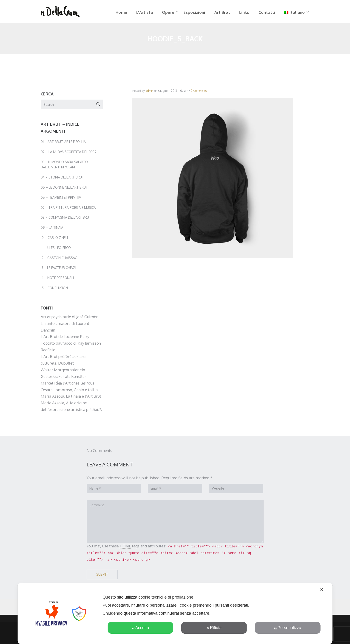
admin (149, 92)
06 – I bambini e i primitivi (61, 199)
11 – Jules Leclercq (56, 249)
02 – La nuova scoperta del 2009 (69, 153)
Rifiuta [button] (214, 628)
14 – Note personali (57, 279)
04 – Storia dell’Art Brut (62, 179)
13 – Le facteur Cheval (59, 269)
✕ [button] (322, 590)
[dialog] (175, 613)
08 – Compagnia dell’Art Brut (66, 219)
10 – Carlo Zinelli (55, 239)
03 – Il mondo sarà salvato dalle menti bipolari (64, 166)
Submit (102, 576)
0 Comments (199, 92)
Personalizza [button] (288, 628)
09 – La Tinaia (52, 229)
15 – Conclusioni (55, 289)
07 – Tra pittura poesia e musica (68, 209)
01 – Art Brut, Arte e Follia (63, 143)
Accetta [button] (141, 628)
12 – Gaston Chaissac (59, 259)
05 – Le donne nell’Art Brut (64, 189)
